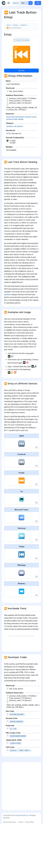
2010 (8, 134)
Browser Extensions (10, 822)
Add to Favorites (21, 40)
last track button (18, 117)
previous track (12, 119)
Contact (21, 822)
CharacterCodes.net (22, 815)
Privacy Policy (30, 822)
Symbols (23, 25)
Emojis (16, 25)
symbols (7, 295)
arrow (9, 117)
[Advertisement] (21, 786)
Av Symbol (19, 126)
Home (9, 25)
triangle (21, 119)
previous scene (31, 117)
